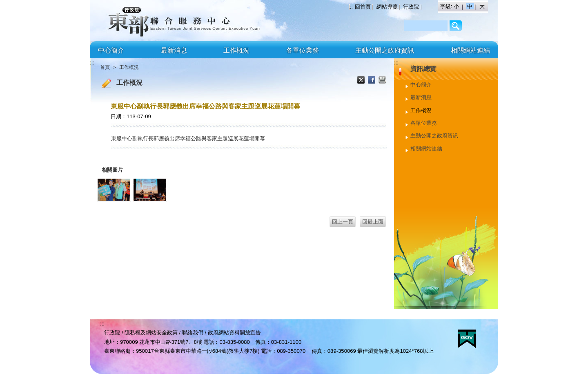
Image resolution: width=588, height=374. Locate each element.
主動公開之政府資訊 (385, 50)
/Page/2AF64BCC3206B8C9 (456, 26)
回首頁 (363, 7)
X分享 (362, 81)
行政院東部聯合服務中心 (161, 21)
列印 (382, 81)
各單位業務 (303, 50)
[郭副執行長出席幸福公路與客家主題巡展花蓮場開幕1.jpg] (114, 190)
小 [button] (457, 6)
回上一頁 (343, 222)
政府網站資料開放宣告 (234, 333)
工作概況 (236, 50)
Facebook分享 (372, 81)
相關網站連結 (470, 50)
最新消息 (174, 50)
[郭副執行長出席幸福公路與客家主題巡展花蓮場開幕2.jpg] (150, 190)
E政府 (467, 339)
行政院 (411, 7)
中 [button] (471, 6)
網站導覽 (387, 7)
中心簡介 (111, 50)
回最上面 (373, 222)
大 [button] (482, 6)
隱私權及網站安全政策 (151, 333)
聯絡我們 (193, 333)
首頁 (105, 67)
